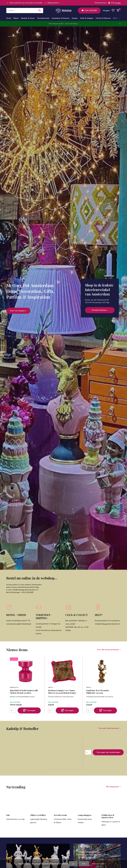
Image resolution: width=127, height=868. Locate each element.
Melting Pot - (15, 687)
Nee (84, 864)
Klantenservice (101, 3)
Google (118, 3)
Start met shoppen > (18, 311)
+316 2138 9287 (27, 592)
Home (9, 18)
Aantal (88, 752)
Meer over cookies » (99, 864)
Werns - (51, 687)
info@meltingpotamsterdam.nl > (26, 590)
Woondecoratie (43, 18)
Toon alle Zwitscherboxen (109, 728)
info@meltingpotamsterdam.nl (107, 624)
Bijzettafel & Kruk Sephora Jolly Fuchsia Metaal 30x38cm (24, 692)
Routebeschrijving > (100, 310)
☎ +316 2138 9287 (89, 10)
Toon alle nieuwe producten (108, 650)
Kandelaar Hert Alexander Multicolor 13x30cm (98, 692)
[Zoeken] (25, 10)
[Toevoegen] (29, 710)
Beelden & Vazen (28, 18)
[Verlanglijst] (113, 10)
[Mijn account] (106, 10)
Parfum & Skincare (103, 18)
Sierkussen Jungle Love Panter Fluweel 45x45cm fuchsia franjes (62, 692)
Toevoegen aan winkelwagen (108, 752)
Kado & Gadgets (87, 18)
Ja (73, 864)
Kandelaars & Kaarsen (61, 18)
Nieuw (16, 18)
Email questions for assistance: (107, 621)
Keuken (75, 18)
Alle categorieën (112, 787)
